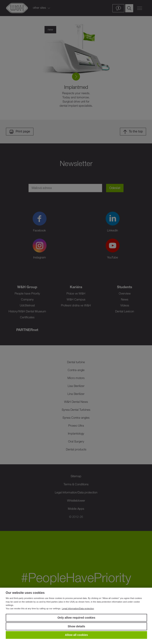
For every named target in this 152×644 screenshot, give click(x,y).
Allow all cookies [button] (76, 635)
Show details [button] (76, 626)
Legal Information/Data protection (78, 608)
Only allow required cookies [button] (76, 618)
